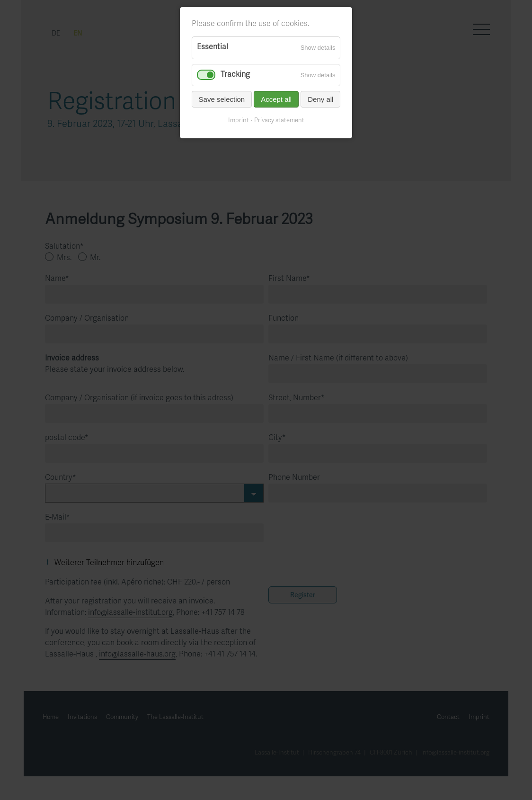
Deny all (320, 99)
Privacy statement (279, 121)
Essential (213, 47)
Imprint (239, 121)
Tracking (235, 75)
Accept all (276, 99)
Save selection (222, 99)
